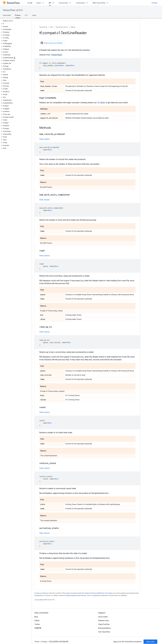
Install (30, 3)
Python (73, 27)
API (51, 27)
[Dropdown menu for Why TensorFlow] (108, 3)
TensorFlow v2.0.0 (13, 10)
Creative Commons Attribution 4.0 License (98, 593)
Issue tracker (103, 617)
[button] (15, 24)
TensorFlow (43, 27)
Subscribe (150, 642)
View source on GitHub (52, 43)
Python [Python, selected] (18, 15)
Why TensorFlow (99, 3)
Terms (37, 642)
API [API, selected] (50, 3)
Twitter (37, 624)
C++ (26, 15)
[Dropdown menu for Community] (88, 3)
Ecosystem (63, 3)
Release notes (104, 621)
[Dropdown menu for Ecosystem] (71, 3)
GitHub (154, 3)
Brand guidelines (104, 628)
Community (80, 3)
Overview (7, 15)
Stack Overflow (104, 624)
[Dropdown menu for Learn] (44, 3)
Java (34, 15)
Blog (36, 617)
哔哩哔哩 (38, 628)
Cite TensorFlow (104, 632)
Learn (39, 3)
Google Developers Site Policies (75, 595)
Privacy (44, 642)
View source (44, 139)
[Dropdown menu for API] (54, 3)
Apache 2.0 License (44, 595)
